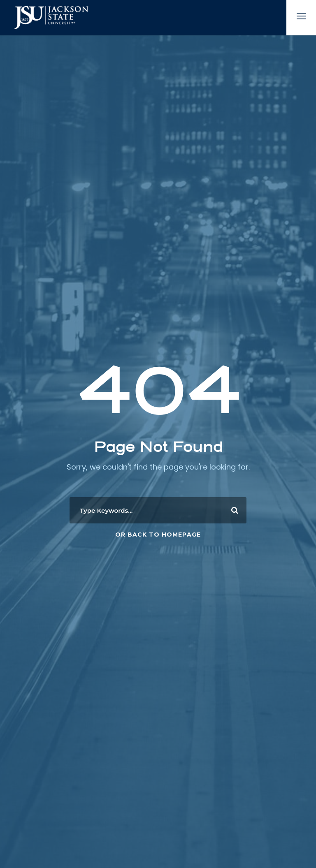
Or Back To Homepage (158, 535)
